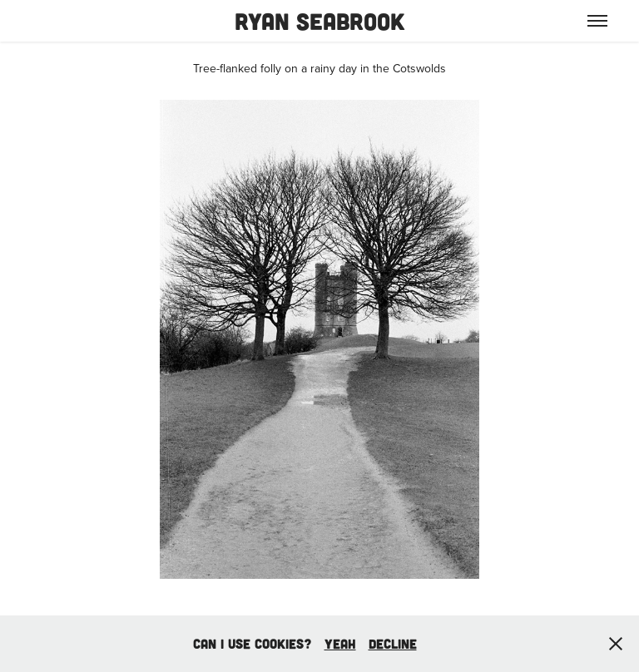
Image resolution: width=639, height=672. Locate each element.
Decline (393, 643)
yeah (340, 643)
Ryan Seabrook (319, 21)
